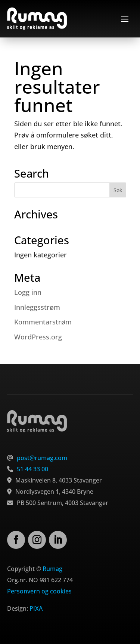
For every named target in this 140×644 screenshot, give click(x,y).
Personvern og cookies (39, 591)
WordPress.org (38, 337)
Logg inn (28, 292)
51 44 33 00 (32, 469)
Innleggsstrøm (37, 307)
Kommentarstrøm (43, 322)
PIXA (36, 608)
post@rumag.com (42, 458)
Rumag (52, 569)
